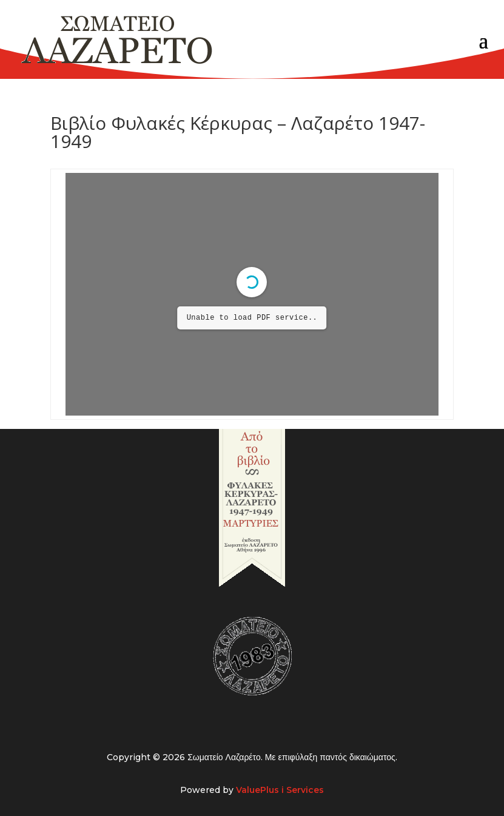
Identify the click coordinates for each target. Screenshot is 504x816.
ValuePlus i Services (280, 790)
